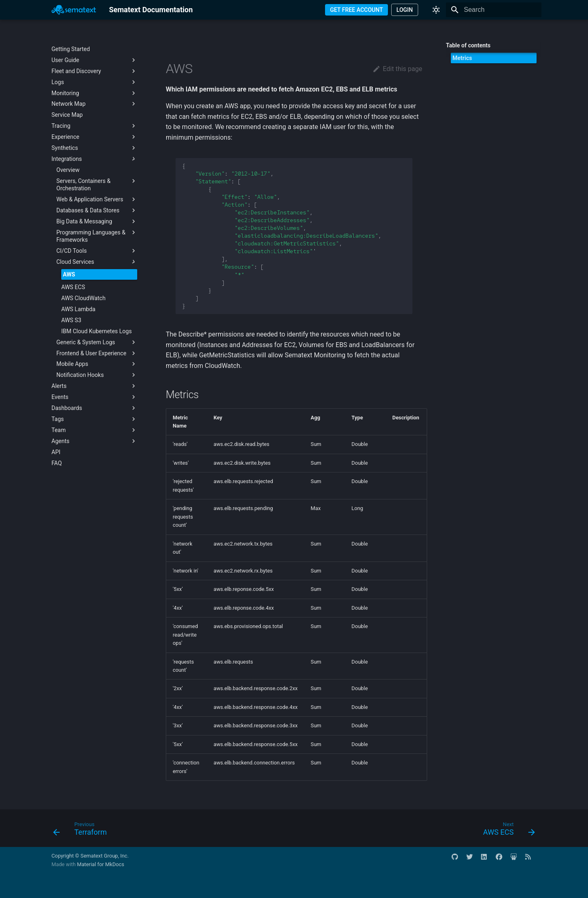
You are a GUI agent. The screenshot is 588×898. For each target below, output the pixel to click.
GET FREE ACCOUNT (356, 10)
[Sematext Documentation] (74, 10)
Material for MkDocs (100, 864)
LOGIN (405, 10)
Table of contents (468, 45)
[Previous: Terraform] (82, 831)
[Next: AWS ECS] (506, 831)
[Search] (494, 10)
